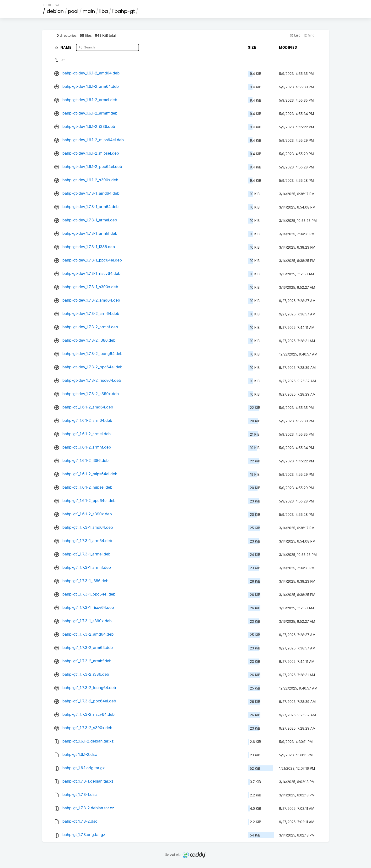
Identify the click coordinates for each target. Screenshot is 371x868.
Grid (309, 35)
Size (252, 47)
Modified (288, 47)
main (89, 11)
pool (73, 11)
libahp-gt (124, 11)
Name (67, 47)
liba (104, 11)
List (295, 35)
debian (55, 11)
